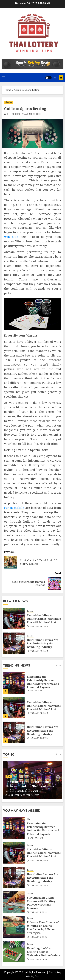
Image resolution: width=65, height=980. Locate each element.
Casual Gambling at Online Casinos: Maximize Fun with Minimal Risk (44, 619)
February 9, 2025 (38, 913)
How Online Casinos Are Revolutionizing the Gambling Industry (43, 644)
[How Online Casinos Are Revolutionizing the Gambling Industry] (14, 643)
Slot (9, 776)
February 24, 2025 (39, 627)
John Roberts (13, 114)
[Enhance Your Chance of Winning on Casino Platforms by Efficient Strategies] (14, 927)
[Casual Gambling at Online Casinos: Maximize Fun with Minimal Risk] (14, 619)
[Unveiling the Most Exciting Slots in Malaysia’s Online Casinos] (14, 952)
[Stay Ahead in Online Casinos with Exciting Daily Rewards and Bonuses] (14, 902)
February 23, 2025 (39, 651)
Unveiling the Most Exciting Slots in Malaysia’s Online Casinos (44, 952)
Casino (9, 102)
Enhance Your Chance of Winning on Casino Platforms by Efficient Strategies (43, 928)
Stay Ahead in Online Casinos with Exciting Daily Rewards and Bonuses (41, 903)
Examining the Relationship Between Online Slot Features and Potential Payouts (43, 682)
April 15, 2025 (32, 795)
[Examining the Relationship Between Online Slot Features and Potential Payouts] (14, 683)
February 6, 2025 (38, 937)
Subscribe (61, 78)
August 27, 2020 (32, 114)
